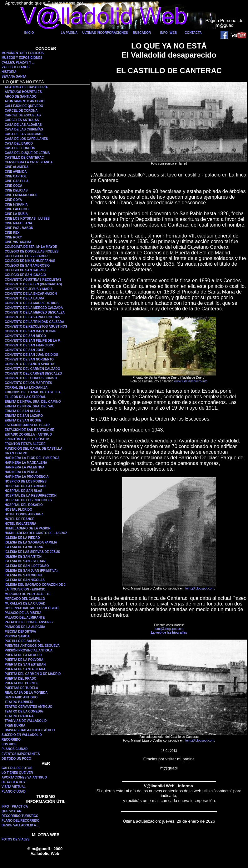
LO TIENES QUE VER (17, 773)
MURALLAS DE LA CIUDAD (25, 603)
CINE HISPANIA (16, 204)
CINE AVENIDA (16, 172)
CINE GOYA (13, 200)
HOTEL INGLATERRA (20, 524)
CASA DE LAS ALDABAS (23, 125)
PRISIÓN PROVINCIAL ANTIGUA (29, 650)
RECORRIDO (11, 740)
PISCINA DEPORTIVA (20, 632)
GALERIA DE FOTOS (17, 768)
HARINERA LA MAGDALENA (26, 463)
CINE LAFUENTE (17, 209)
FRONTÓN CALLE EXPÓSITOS (27, 439)
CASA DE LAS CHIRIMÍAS (24, 129)
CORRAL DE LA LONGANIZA (26, 388)
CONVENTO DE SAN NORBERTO (29, 359)
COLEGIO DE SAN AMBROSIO (27, 266)
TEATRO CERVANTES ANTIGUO (28, 707)
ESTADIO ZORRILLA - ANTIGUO (28, 434)
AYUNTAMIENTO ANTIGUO (25, 101)
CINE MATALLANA (18, 223)
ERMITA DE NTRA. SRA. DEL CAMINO (33, 402)
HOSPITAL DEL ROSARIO (24, 505)
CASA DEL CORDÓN (20, 148)
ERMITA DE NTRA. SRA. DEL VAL (30, 406)
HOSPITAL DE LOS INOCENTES (28, 500)
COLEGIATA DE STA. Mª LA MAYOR (31, 247)
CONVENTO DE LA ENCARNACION (31, 294)
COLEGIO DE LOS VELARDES (27, 256)
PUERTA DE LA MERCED (23, 655)
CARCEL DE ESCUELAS (23, 115)
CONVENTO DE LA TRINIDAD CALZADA (35, 322)
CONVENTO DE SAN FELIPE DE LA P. (32, 341)
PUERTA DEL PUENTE (21, 683)
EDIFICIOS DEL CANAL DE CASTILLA (33, 392)
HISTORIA (9, 72)
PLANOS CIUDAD (15, 749)
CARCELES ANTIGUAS (22, 120)
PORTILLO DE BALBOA (22, 641)
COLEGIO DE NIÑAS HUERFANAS (30, 261)
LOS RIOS (9, 744)
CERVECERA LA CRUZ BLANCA (29, 162)
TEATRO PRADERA (19, 716)
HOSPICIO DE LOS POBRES (26, 481)
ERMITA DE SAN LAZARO (24, 416)
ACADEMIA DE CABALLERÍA (26, 87)
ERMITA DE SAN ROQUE (23, 420)
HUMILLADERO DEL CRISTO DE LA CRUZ (36, 533)
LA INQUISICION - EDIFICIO (25, 589)
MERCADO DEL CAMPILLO (25, 599)
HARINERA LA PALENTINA (25, 467)
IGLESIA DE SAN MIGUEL (24, 575)
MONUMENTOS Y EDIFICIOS (23, 53)
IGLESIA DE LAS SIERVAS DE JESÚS (32, 552)
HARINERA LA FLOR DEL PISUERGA (32, 458)
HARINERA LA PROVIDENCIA (27, 477)
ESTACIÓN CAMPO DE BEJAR (27, 425)
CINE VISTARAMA (18, 242)
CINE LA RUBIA (16, 214)
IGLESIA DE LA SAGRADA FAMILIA (31, 542)
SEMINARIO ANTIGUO (21, 697)
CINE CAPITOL (16, 176)
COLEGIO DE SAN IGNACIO (25, 275)
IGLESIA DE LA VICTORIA (24, 547)
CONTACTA (193, 33)
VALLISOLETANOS (16, 67)
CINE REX (12, 233)
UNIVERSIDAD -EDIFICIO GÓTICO (30, 730)
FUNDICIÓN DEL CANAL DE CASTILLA (34, 449)
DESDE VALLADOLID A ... (20, 825)
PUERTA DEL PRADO (21, 679)
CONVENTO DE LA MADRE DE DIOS (32, 303)
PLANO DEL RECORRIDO (21, 821)
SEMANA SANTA (14, 77)
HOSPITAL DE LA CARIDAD (25, 486)
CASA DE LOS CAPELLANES (26, 139)
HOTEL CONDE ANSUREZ (24, 514)
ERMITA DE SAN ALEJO (22, 411)
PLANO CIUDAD (14, 791)
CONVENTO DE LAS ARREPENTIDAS (32, 317)
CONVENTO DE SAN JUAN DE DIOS (31, 355)
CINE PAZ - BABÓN (19, 228)
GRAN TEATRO (16, 453)
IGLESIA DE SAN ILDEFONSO (27, 566)
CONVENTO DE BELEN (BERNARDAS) (33, 284)
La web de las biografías (169, 633)
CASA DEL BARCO (19, 143)
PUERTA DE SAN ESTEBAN (25, 664)
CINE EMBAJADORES (21, 195)
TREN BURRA (15, 725)
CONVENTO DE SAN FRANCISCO (30, 345)
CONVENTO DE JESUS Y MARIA (29, 289)
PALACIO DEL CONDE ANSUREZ (29, 622)
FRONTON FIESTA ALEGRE (25, 444)
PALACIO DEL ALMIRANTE (25, 618)
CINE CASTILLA (17, 181)
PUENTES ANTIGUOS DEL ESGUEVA (32, 646)
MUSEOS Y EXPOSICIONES (22, 58)
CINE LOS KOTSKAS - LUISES (27, 219)
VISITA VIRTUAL (14, 787)
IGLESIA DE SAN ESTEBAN (25, 561)
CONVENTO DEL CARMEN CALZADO (32, 369)
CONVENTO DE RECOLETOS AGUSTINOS (36, 327)
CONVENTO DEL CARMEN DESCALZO (33, 373)
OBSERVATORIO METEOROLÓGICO (32, 608)
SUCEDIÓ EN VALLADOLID (22, 735)
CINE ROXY (13, 237)
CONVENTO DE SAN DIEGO (25, 336)
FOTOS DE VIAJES (15, 839)
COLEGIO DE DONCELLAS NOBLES (32, 251)
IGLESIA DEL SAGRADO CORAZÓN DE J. (35, 585)
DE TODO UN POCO (16, 759)
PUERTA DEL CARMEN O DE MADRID (33, 674)
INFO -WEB (169, 33)
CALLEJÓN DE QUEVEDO (24, 106)
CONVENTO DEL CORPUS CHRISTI (31, 378)
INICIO (29, 33)
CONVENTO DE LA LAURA (25, 298)
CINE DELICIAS (16, 190)
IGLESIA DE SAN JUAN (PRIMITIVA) (31, 571)
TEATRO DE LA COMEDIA (24, 711)
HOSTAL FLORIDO (18, 510)
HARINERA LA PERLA (21, 472)
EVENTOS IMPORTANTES (21, 754)
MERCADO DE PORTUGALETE (28, 594)
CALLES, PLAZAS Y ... (18, 62)
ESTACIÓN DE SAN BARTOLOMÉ (30, 430)
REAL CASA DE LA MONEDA (26, 693)
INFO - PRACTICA (15, 807)
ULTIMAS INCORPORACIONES (105, 33)
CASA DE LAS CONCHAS (24, 134)
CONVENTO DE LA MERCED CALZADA (34, 308)
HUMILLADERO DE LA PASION (28, 528)
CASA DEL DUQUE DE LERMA (27, 153)
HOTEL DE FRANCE (20, 519)
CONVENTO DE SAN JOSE (25, 350)
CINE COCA (13, 186)
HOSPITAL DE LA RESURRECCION (31, 495)
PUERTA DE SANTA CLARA (25, 669)
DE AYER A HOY (14, 782)
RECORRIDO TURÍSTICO (20, 816)
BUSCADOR (142, 33)
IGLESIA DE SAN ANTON (23, 557)
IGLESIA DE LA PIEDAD (22, 538)
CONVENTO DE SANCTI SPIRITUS (30, 364)
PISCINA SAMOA (17, 636)
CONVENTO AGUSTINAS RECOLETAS (33, 280)
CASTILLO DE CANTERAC (24, 158)
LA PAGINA (69, 33)
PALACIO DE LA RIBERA (23, 613)
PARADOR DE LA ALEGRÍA (25, 627)
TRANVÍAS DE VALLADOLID (26, 721)
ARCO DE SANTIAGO (21, 97)
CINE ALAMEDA (17, 167)
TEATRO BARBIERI (19, 702)
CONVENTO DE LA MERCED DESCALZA (35, 312)
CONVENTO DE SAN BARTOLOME (30, 331)
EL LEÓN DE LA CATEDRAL (25, 397)
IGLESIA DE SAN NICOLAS (25, 580)
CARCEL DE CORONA (21, 111)
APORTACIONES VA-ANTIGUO (24, 777)
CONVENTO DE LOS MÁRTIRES (28, 383)
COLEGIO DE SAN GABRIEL (26, 270)
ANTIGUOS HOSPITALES (23, 92)
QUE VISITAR (11, 811)
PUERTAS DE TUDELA (21, 688)
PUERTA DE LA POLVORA (24, 660)
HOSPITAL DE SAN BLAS (23, 491)
